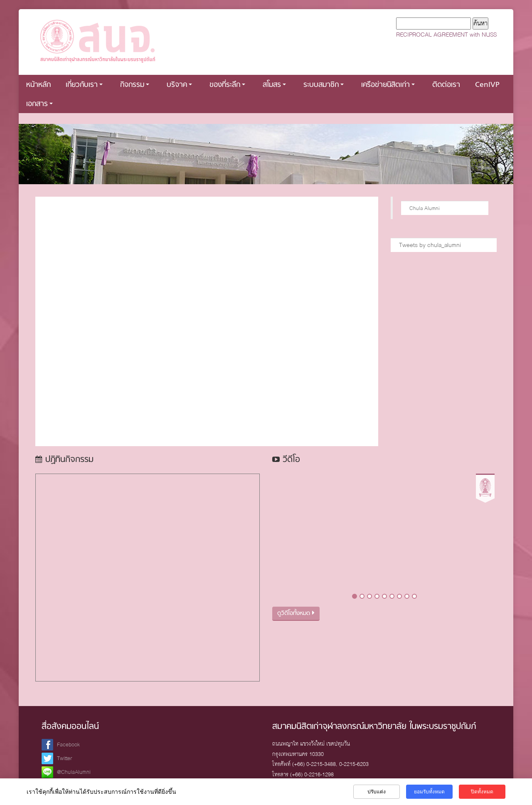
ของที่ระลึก (227, 85)
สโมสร (274, 85)
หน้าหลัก (38, 85)
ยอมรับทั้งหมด (429, 792)
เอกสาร (39, 104)
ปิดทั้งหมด (482, 792)
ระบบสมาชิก (324, 85)
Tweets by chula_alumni (430, 245)
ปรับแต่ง (377, 792)
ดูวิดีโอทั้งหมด (296, 614)
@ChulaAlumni (74, 772)
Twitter (65, 758)
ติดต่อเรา (446, 85)
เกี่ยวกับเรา (84, 85)
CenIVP (487, 85)
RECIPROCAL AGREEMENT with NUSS (446, 35)
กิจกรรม (135, 85)
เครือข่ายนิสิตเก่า (388, 85)
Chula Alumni (425, 208)
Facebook (68, 745)
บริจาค (179, 85)
